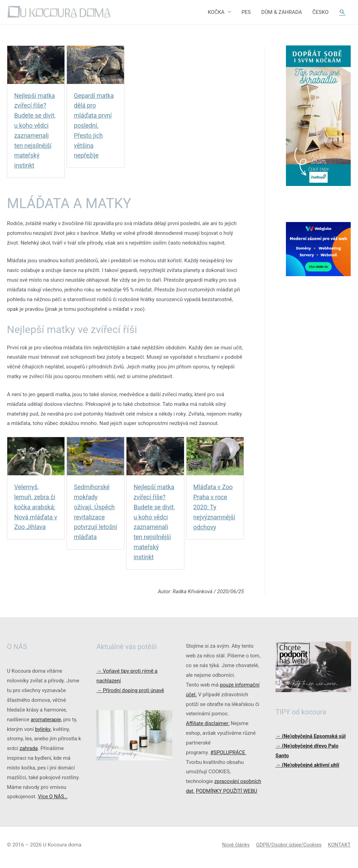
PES (246, 12)
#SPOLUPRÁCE (229, 752)
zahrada (29, 749)
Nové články (234, 849)
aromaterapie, (46, 720)
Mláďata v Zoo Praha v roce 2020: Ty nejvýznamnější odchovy (215, 507)
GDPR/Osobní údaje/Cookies (288, 849)
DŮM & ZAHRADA (282, 12)
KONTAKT (339, 849)
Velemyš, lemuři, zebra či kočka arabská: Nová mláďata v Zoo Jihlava (35, 507)
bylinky (43, 729)
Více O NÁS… (53, 797)
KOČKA (216, 12)
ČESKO (320, 12)
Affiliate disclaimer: (208, 724)
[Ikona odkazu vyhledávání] (342, 12)
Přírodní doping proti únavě (131, 691)
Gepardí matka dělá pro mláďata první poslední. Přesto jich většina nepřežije (94, 126)
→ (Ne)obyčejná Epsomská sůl (311, 736)
